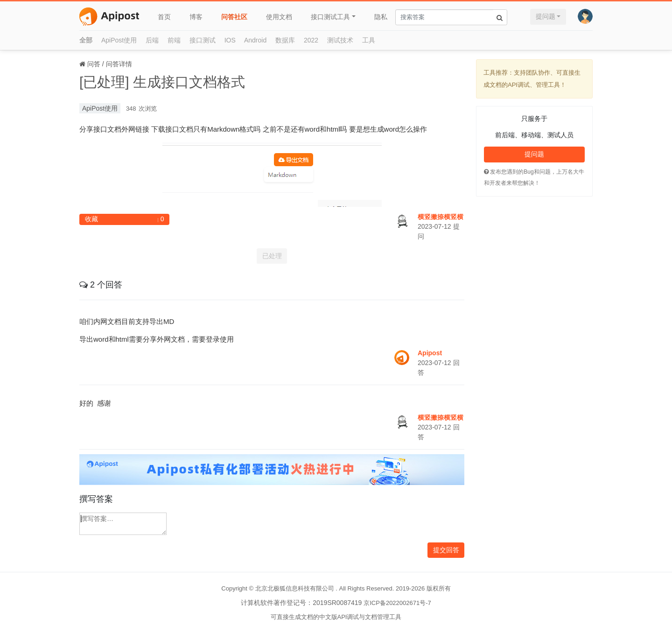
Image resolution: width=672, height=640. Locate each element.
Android (255, 40)
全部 (86, 40)
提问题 (546, 16)
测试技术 (340, 40)
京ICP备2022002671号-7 (397, 603)
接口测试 (203, 40)
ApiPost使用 (119, 40)
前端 (174, 40)
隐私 (381, 17)
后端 (152, 40)
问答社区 (234, 17)
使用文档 (279, 17)
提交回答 (446, 550)
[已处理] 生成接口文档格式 (162, 82)
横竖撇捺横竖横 (441, 217)
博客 (196, 17)
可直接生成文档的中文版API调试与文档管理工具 (336, 617)
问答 (94, 64)
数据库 (285, 40)
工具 (369, 40)
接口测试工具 (330, 17)
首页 (164, 17)
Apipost (430, 353)
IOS (230, 40)
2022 (311, 40)
